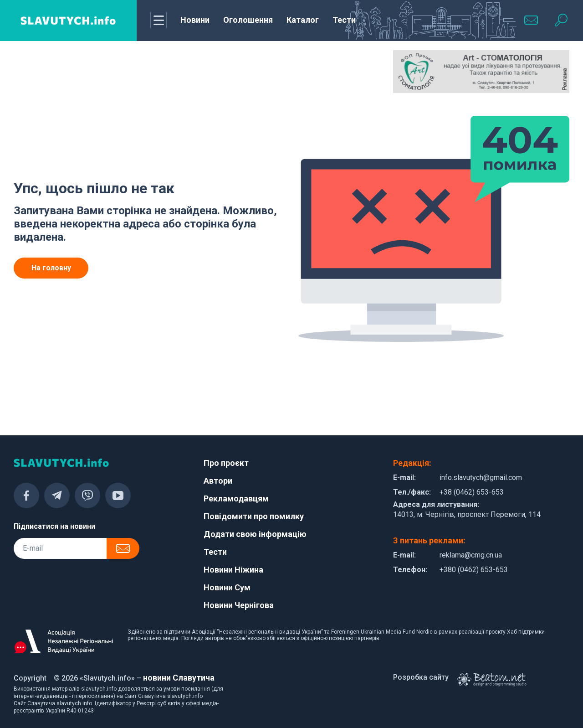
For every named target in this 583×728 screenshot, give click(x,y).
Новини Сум (227, 587)
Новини (195, 20)
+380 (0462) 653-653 (474, 570)
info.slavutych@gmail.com (481, 478)
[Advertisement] (102, 73)
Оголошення (248, 20)
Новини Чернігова (239, 605)
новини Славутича (179, 678)
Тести (344, 20)
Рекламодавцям (236, 498)
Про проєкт (226, 463)
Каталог (303, 20)
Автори (218, 481)
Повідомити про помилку (254, 516)
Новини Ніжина (233, 570)
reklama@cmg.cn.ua (471, 555)
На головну (51, 268)
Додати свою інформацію (255, 534)
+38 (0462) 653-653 (472, 492)
